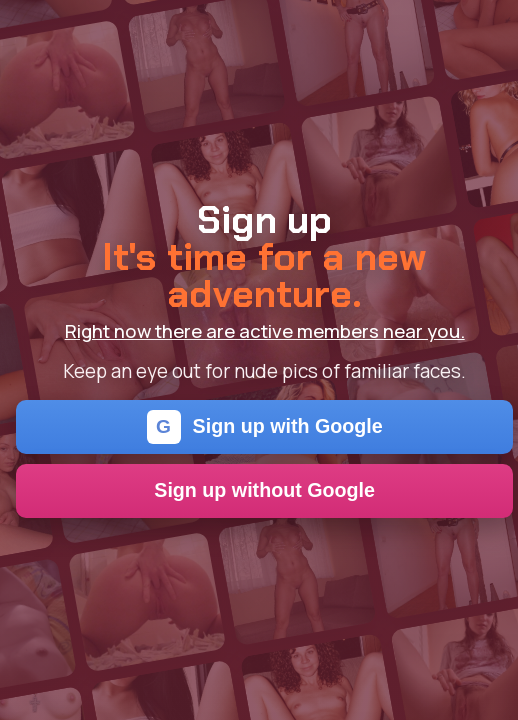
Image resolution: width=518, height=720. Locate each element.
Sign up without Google (264, 490)
